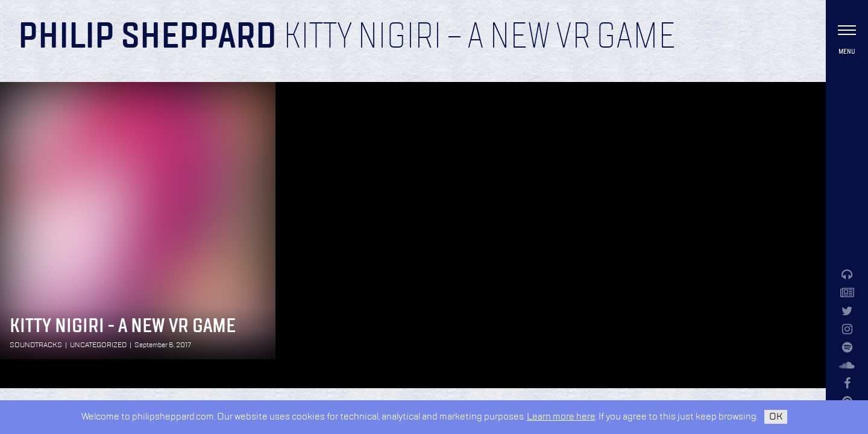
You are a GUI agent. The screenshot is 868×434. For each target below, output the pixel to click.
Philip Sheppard (147, 37)
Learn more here (561, 417)
